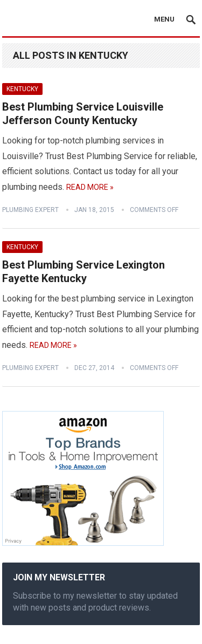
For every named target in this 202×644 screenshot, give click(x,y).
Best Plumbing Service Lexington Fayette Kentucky (83, 272)
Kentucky (22, 89)
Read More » (90, 187)
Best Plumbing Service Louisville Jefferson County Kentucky (83, 114)
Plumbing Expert (30, 210)
